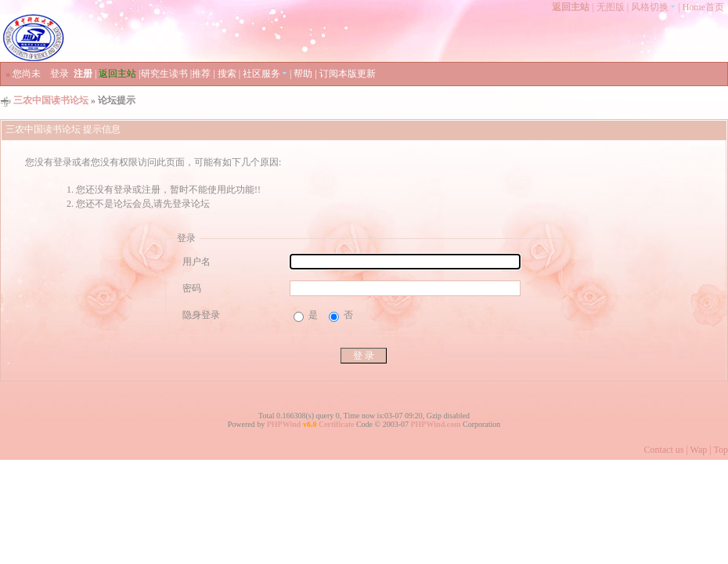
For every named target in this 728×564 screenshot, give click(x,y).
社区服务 (265, 74)
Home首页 (703, 7)
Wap (699, 450)
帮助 (303, 74)
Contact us (663, 450)
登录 (59, 74)
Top (721, 450)
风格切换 (653, 7)
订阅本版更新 (348, 74)
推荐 (201, 74)
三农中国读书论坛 (51, 100)
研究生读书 (164, 74)
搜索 (227, 74)
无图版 (611, 7)
